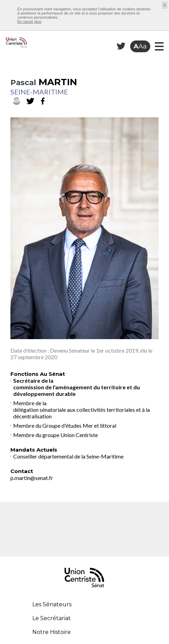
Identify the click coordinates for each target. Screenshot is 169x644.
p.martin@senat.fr (32, 478)
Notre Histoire (52, 632)
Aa (140, 46)
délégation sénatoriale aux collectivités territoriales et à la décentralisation (82, 413)
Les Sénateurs (52, 604)
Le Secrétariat (52, 618)
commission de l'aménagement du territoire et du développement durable (77, 390)
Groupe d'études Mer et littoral (79, 425)
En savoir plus (29, 21)
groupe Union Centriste (70, 435)
